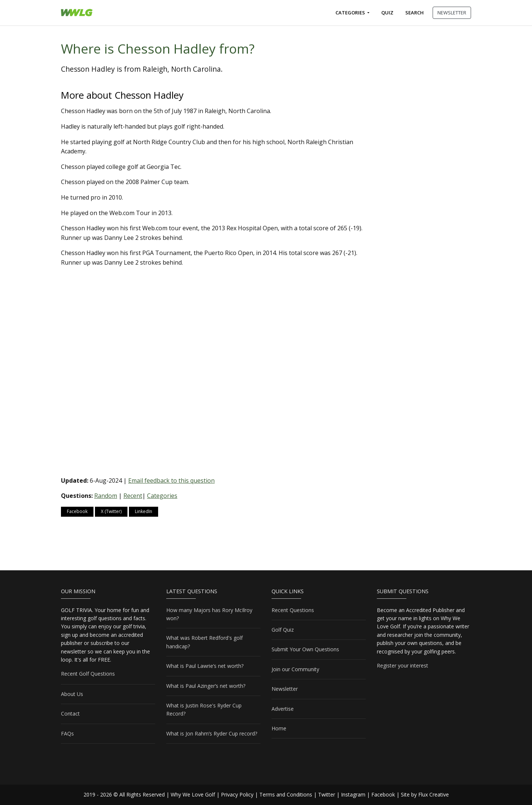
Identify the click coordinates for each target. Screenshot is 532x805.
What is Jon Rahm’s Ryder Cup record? (212, 733)
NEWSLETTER (452, 13)
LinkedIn (144, 511)
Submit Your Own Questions (305, 649)
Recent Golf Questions (88, 674)
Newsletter (285, 689)
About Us (72, 694)
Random (106, 496)
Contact (70, 714)
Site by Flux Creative (425, 794)
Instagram (353, 794)
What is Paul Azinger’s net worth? (206, 686)
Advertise (283, 709)
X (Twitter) (111, 511)
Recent (133, 496)
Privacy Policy (237, 794)
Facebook (77, 511)
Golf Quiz (283, 630)
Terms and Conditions (286, 794)
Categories (351, 13)
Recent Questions (293, 610)
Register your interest (403, 665)
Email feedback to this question (171, 480)
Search (415, 13)
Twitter (327, 794)
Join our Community (295, 669)
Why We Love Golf (193, 794)
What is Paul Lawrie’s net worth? (205, 666)
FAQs (67, 733)
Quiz (387, 13)
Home (279, 728)
